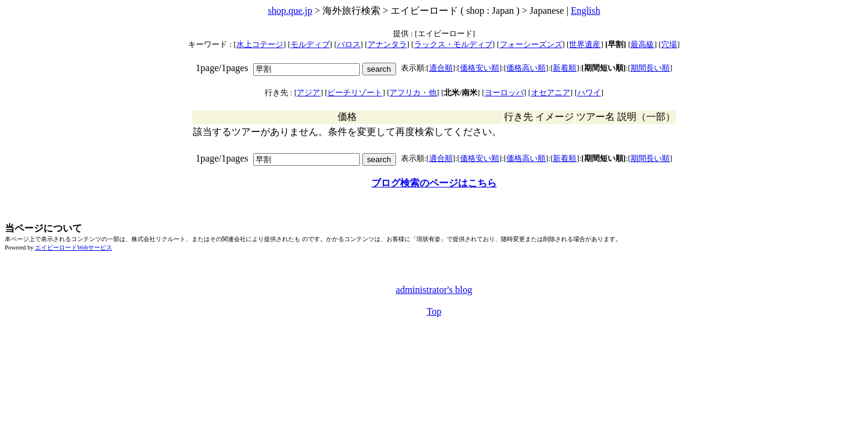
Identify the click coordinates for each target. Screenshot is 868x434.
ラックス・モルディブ (453, 44)
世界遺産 (585, 44)
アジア (308, 93)
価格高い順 (526, 68)
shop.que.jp (290, 11)
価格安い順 (480, 68)
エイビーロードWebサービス (74, 247)
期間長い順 (650, 68)
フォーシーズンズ (531, 44)
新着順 (565, 68)
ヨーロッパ (504, 93)
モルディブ (310, 44)
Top (434, 311)
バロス (349, 44)
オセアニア (551, 93)
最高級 (642, 44)
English (586, 11)
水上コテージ (260, 44)
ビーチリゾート (355, 93)
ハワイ (589, 93)
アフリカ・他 (413, 93)
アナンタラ (387, 44)
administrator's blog (434, 290)
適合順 (441, 68)
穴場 (669, 44)
